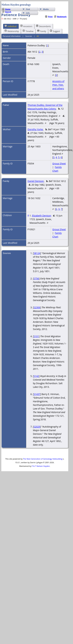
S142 (36, 376)
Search (8, 12)
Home (8, 9)
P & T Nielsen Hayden (41, 466)
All (38, 36)
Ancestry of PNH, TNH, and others (58, 85)
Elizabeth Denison (42, 216)
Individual (11, 26)
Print (50, 17)
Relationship (12, 31)
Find (28, 9)
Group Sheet (59, 164)
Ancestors (26, 26)
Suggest (55, 31)
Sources (29, 36)
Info (28, 13)
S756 (36, 278)
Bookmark (62, 17)
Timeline (28, 31)
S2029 (37, 427)
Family (42, 31)
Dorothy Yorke (35, 129)
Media (46, 9)
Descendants (43, 26)
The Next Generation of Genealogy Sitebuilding (43, 459)
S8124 (37, 253)
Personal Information (12, 36)
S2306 (37, 307)
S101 (36, 336)
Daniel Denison (36, 181)
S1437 (37, 394)
